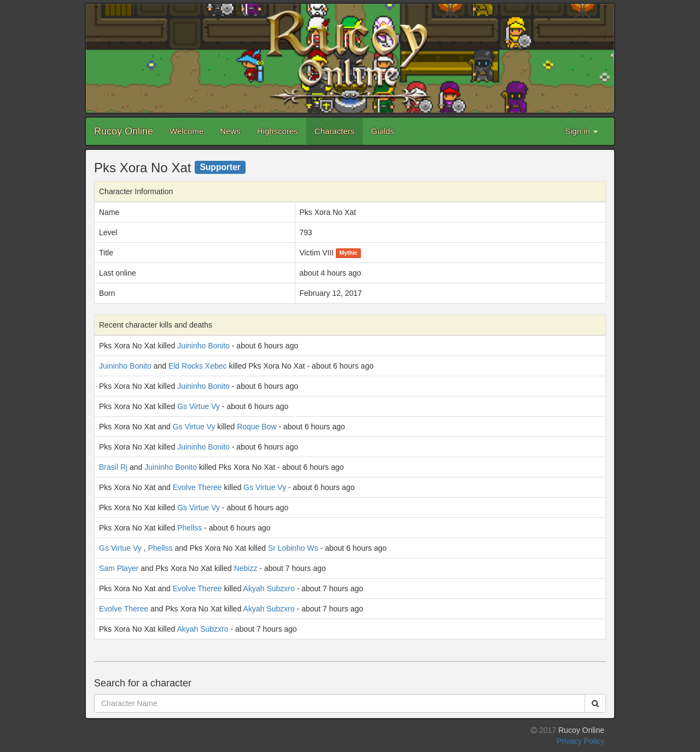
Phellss (189, 528)
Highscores (278, 131)
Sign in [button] (581, 131)
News (230, 131)
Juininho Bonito (203, 346)
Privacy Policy (581, 741)
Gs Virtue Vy (199, 406)
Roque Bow (256, 427)
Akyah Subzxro (269, 588)
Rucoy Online (124, 131)
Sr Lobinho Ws (293, 548)
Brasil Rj (113, 467)
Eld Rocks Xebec (198, 366)
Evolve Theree (197, 487)
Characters (334, 131)
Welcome (186, 131)
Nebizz (246, 568)
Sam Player (119, 568)
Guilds (383, 131)
